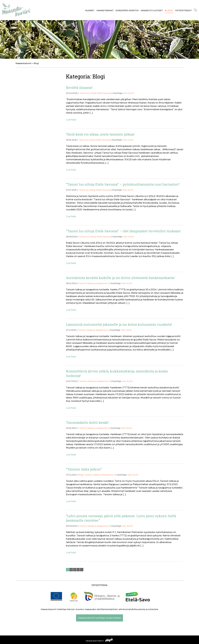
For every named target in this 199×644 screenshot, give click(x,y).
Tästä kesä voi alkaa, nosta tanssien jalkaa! (100, 134)
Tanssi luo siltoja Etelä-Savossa (95, 93)
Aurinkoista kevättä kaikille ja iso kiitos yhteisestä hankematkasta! (120, 278)
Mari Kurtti (129, 93)
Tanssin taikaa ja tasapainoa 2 (94, 283)
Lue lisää (71, 120)
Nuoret (90, 10)
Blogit (169, 10)
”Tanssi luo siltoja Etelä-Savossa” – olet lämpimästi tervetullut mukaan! (123, 231)
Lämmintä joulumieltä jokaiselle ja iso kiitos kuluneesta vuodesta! (119, 324)
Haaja (109, 640)
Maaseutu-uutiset (152, 10)
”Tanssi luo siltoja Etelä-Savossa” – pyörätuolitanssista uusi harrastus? (123, 184)
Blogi (81, 475)
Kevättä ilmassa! (79, 88)
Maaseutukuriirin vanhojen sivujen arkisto (99, 618)
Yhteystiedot (183, 10)
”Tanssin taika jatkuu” (84, 469)
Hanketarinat (105, 10)
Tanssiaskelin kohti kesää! (87, 422)
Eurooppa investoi (127, 10)
